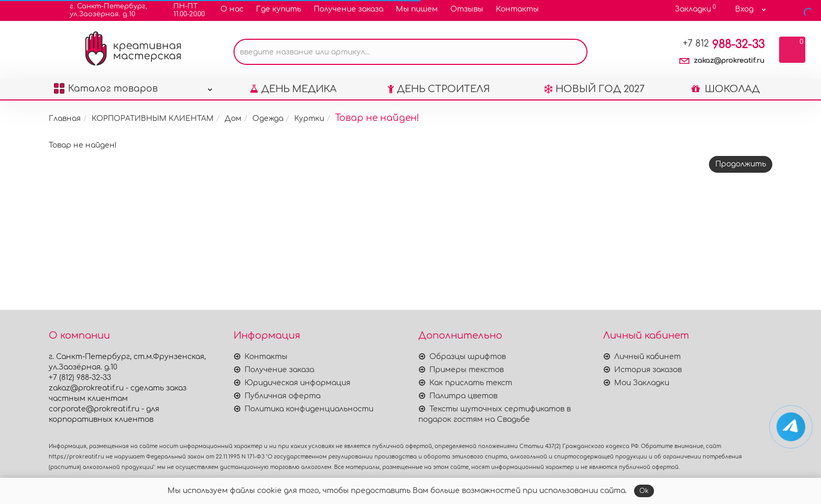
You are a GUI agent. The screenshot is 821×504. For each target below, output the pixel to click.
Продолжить (741, 164)
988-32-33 (724, 44)
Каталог (133, 86)
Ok (644, 491)
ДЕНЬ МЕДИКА (293, 89)
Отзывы (467, 9)
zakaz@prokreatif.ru (729, 61)
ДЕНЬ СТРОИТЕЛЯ (439, 89)
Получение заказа (348, 9)
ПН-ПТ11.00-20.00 (182, 10)
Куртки (309, 119)
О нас (232, 9)
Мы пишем (417, 9)
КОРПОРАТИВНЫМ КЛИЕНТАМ (153, 119)
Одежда (268, 119)
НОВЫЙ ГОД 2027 (594, 89)
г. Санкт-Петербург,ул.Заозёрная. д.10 (102, 10)
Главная (65, 119)
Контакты (517, 9)
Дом (233, 119)
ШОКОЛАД (726, 89)
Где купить (279, 9)
